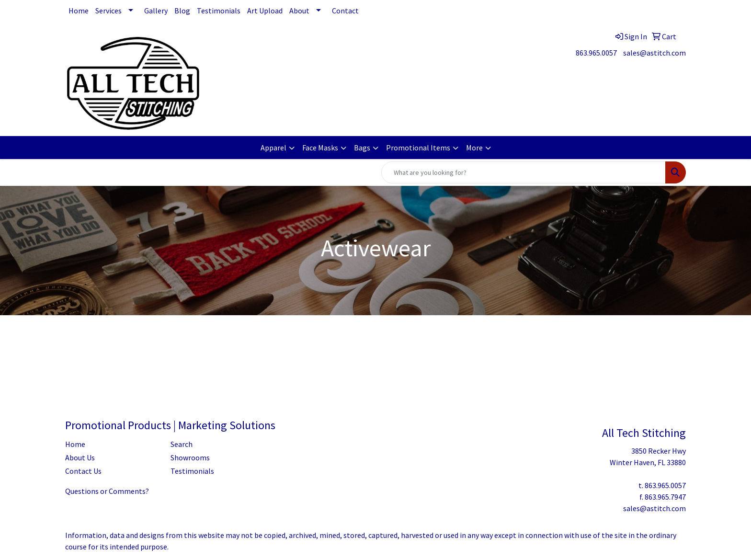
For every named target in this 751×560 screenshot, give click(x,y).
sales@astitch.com (654, 53)
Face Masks (320, 148)
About (299, 11)
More (474, 148)
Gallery (156, 11)
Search (182, 444)
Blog (182, 11)
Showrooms (190, 457)
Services (108, 11)
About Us (80, 457)
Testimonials (219, 11)
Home (79, 11)
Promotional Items (418, 148)
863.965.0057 (596, 53)
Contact (345, 11)
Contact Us (83, 471)
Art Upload (265, 11)
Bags (362, 148)
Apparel (273, 148)
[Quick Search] (523, 172)
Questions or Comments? (107, 491)
